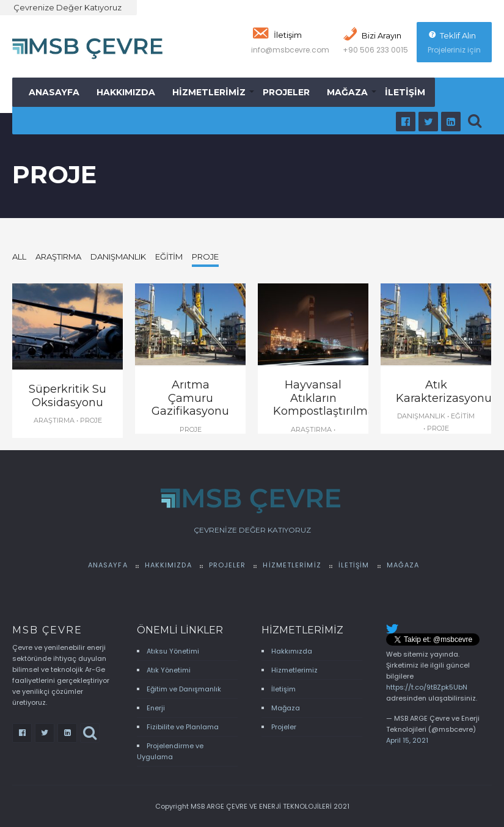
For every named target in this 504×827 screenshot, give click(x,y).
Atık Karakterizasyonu (444, 392)
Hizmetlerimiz (209, 92)
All (19, 257)
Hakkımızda (126, 92)
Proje (205, 257)
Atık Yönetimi (169, 670)
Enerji (156, 708)
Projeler (286, 92)
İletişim (405, 92)
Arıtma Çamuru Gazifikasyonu (190, 398)
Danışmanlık (118, 257)
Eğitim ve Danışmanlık (184, 689)
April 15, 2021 (407, 740)
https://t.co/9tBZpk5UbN (427, 687)
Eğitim (169, 257)
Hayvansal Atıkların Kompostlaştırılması (328, 398)
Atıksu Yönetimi (173, 651)
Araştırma (58, 257)
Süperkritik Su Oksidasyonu (68, 396)
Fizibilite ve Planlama (183, 727)
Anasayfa (54, 92)
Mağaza (347, 92)
